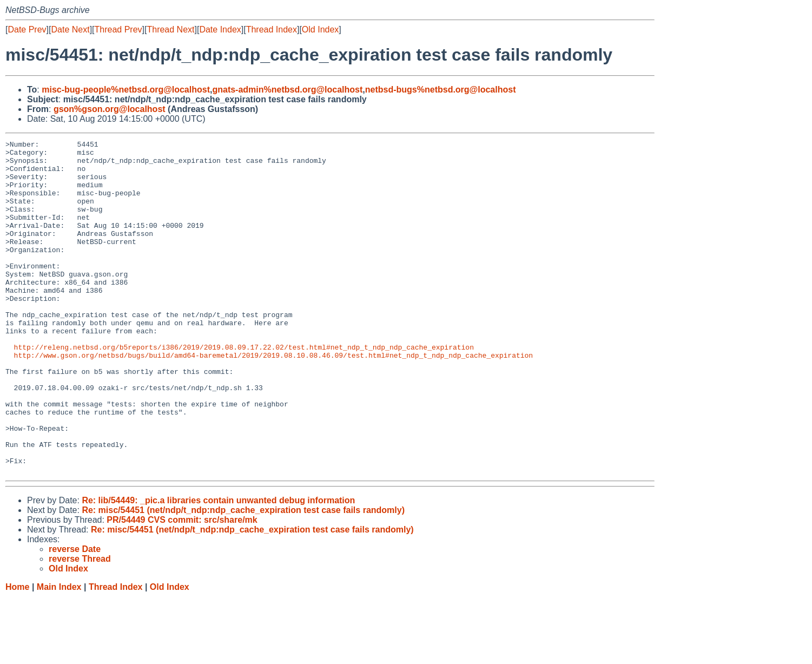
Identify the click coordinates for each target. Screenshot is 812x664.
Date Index (220, 29)
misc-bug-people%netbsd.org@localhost (126, 90)
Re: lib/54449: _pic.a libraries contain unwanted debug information (218, 567)
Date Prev (27, 29)
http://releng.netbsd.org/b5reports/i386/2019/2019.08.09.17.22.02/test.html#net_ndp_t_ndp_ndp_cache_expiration (244, 389)
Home (17, 653)
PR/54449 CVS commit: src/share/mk (182, 586)
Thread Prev (118, 29)
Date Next (70, 29)
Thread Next (170, 29)
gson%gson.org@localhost (110, 109)
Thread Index (272, 29)
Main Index (59, 653)
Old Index (320, 29)
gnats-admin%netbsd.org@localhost (287, 90)
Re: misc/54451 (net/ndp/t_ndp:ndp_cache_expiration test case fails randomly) (243, 577)
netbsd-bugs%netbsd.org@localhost (441, 90)
